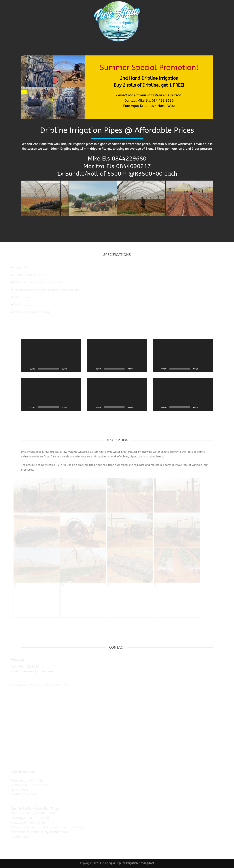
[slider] (48, 369)
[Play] (26, 369)
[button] (51, 356)
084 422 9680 (163, 100)
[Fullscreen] (77, 369)
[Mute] (71, 369)
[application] (51, 356)
